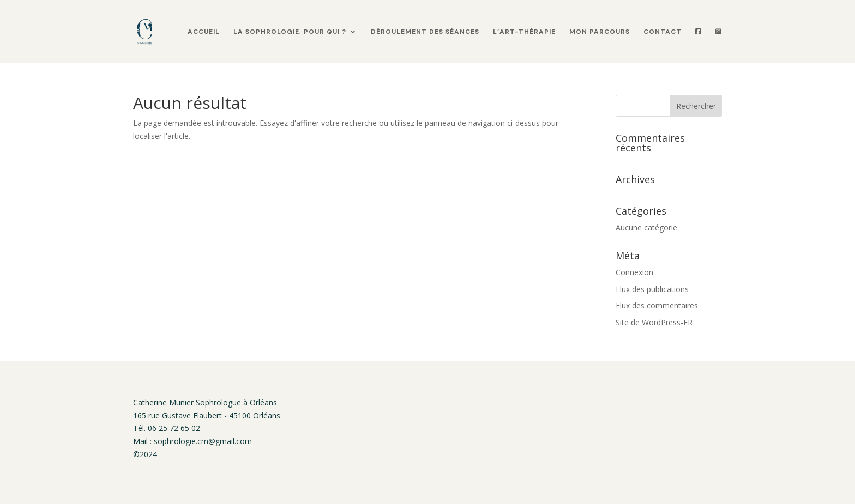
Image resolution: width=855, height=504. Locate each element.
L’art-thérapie (524, 32)
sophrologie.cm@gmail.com (203, 441)
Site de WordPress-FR (654, 322)
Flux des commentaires (657, 305)
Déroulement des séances (425, 32)
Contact (663, 32)
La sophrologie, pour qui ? (290, 32)
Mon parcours (600, 32)
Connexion (634, 272)
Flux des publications (652, 289)
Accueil (204, 32)
